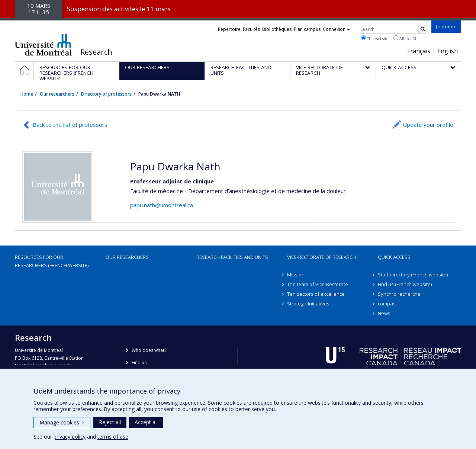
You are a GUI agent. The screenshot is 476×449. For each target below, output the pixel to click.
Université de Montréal (43, 45)
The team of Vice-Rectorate (318, 284)
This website (375, 38)
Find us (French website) (405, 284)
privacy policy (70, 437)
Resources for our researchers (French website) (52, 261)
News (384, 313)
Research (96, 52)
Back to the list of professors (70, 125)
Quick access (394, 257)
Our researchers (57, 94)
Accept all (146, 422)
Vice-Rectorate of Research (321, 257)
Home (27, 94)
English (448, 51)
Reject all (110, 422)
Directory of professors (106, 94)
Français (419, 51)
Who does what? (149, 350)
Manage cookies (62, 422)
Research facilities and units (232, 257)
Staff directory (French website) (413, 275)
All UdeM (405, 38)
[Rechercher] (423, 29)
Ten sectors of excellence (316, 294)
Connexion (336, 29)
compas (387, 304)
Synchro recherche (399, 294)
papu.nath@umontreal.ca (162, 205)
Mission (296, 275)
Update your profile (428, 125)
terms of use (113, 437)
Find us (139, 363)
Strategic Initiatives (308, 304)
